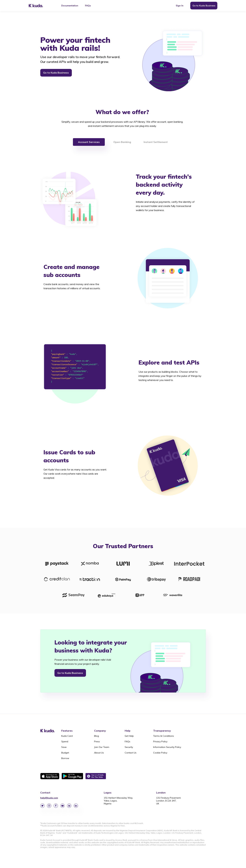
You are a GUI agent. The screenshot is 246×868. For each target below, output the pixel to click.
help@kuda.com (49, 798)
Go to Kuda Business (204, 6)
